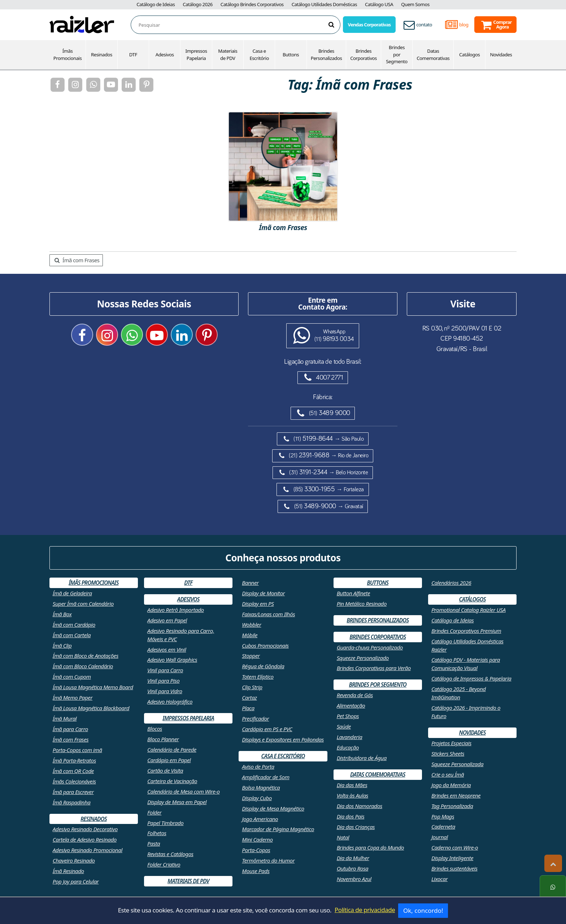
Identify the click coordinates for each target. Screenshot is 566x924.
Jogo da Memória (451, 785)
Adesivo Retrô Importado (176, 610)
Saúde (344, 726)
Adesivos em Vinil (167, 649)
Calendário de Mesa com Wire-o (183, 791)
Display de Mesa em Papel (177, 802)
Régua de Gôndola (263, 666)
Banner (250, 583)
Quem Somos (415, 4)
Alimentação (351, 705)
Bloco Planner (163, 739)
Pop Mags (443, 816)
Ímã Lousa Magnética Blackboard (91, 708)
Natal (343, 837)
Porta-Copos (256, 850)
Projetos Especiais (451, 743)
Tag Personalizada (452, 806)
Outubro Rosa (353, 868)
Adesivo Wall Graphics (172, 660)
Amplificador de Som (265, 777)
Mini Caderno (257, 839)
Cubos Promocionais (265, 645)
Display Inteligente (452, 858)
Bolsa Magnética (261, 787)
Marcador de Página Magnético (278, 829)
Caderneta (443, 826)
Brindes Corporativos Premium (466, 631)
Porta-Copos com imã (77, 750)
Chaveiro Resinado (74, 860)
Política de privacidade (365, 910)
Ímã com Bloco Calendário (83, 666)
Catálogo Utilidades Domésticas (324, 4)
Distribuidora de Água (362, 758)
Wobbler (251, 625)
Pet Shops (348, 716)
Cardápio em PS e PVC (267, 729)
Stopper (251, 656)
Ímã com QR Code (73, 771)
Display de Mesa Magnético (273, 808)
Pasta (154, 843)
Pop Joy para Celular (76, 881)
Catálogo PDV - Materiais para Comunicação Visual (466, 664)
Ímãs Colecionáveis (74, 781)
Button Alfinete (354, 593)
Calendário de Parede (172, 750)
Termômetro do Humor (268, 860)
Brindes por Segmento (397, 55)
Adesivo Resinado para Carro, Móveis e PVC (181, 635)
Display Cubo (257, 798)
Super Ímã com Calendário (83, 604)
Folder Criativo (164, 864)
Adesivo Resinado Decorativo (85, 829)
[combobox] (239, 25)
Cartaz (249, 698)
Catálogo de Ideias (156, 4)
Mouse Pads (256, 871)
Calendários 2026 (451, 583)
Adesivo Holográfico (170, 701)
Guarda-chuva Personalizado (370, 647)
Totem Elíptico (258, 677)
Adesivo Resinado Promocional (88, 850)
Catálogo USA (379, 4)
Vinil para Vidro (165, 691)
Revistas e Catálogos (170, 854)
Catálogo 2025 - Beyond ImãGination (459, 693)
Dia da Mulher (353, 858)
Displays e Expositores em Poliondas (283, 739)
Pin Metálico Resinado (362, 604)
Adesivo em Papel (167, 620)
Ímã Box (62, 614)
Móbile (250, 635)
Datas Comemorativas (433, 55)
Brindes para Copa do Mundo (371, 847)
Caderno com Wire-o (455, 847)
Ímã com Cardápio (74, 625)
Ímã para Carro (70, 729)
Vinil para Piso (163, 681)
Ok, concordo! (423, 910)
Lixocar (439, 879)
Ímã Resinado (68, 871)
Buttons (291, 55)
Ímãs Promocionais (68, 55)
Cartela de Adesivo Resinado (85, 839)
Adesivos (165, 55)
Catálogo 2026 (198, 4)
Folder (154, 812)
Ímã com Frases (77, 260)
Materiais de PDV (228, 55)
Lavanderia (350, 737)
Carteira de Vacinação (172, 781)
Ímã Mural (65, 718)
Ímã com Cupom (72, 677)
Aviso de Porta (258, 767)
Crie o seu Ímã (448, 774)
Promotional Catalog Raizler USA (469, 610)
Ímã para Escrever (73, 792)
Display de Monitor (263, 593)
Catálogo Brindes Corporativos (252, 4)
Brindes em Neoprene (456, 795)
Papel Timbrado (165, 823)
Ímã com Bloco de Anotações (86, 656)
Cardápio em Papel (169, 760)
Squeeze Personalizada (457, 764)
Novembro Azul (354, 879)
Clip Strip (252, 687)
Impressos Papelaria (196, 55)
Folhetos (157, 833)
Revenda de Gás (355, 695)
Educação (348, 747)
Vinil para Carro (165, 670)
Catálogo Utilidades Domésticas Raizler (467, 645)
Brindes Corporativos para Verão (374, 668)
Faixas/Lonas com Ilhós (268, 614)
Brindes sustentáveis (454, 868)
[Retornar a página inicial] (82, 24)
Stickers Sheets (448, 754)
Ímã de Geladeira (72, 593)
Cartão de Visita (165, 770)
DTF (133, 55)
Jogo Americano (260, 819)
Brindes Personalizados (326, 55)
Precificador (255, 718)
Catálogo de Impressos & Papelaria (471, 678)
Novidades (501, 55)
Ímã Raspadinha (72, 802)
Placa (248, 708)
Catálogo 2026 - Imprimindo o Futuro (466, 712)
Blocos (155, 729)
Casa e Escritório (259, 55)
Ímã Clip (62, 645)
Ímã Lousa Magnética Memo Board (93, 687)
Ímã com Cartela (72, 635)
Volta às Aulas (352, 795)
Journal (440, 837)
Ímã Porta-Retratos (74, 760)
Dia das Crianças (356, 827)
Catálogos (469, 55)
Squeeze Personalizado (363, 658)
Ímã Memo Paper (73, 698)
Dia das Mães (352, 785)
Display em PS (258, 604)
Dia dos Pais (351, 816)
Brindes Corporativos (363, 55)
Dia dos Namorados (360, 806)
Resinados (102, 55)
